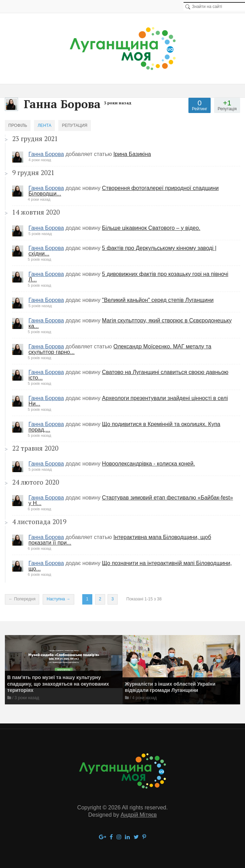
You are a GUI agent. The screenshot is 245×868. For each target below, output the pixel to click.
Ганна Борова (46, 154)
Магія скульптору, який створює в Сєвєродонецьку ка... (130, 323)
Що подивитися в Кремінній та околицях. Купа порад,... (124, 427)
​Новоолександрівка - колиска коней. (149, 464)
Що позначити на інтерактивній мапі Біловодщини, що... (130, 566)
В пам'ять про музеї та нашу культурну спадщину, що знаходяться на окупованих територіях (58, 684)
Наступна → (58, 599)
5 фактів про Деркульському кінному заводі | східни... (122, 251)
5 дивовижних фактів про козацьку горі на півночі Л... (128, 277)
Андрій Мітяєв (139, 815)
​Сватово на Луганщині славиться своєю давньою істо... (128, 375)
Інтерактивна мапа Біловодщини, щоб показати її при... (120, 540)
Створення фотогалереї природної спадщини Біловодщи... (124, 191)
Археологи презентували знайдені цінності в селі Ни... (128, 401)
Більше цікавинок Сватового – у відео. (151, 228)
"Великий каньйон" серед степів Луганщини (158, 300)
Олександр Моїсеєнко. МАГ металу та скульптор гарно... (120, 349)
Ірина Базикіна (132, 154)
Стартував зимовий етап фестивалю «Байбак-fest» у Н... (131, 500)
